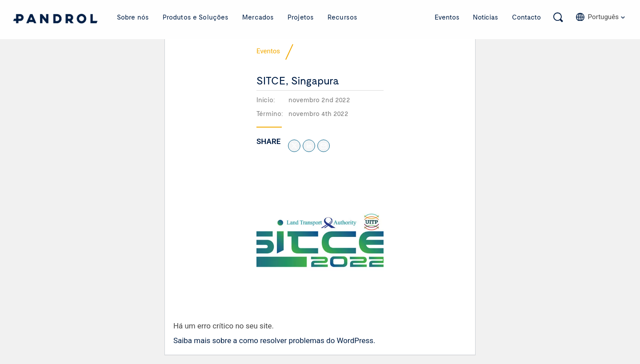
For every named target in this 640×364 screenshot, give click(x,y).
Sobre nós (133, 17)
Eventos (447, 17)
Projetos (301, 17)
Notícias (486, 17)
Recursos (342, 17)
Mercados (258, 17)
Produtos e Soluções (196, 17)
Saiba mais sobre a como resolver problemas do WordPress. (274, 341)
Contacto (526, 17)
